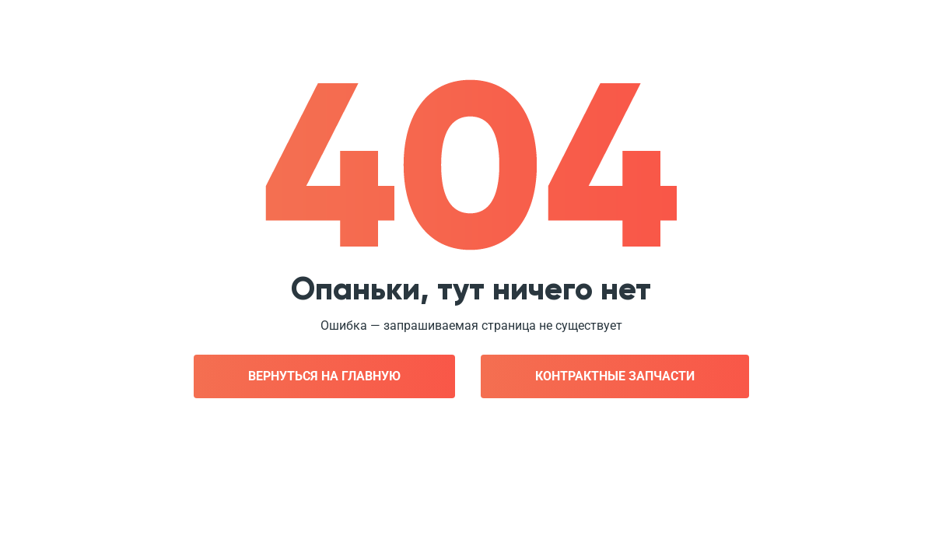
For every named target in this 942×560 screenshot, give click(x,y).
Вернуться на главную (324, 376)
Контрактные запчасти (615, 376)
